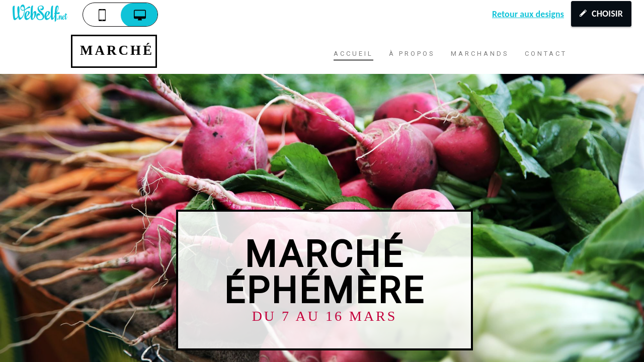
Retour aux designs (528, 14)
